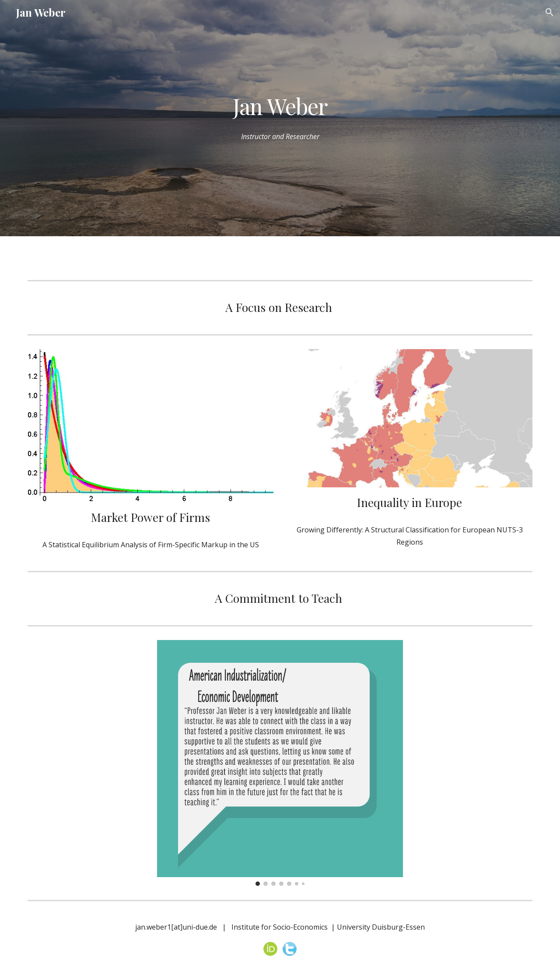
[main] (280, 106)
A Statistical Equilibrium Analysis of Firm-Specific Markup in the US (151, 545)
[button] (549, 12)
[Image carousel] (280, 763)
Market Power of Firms (150, 517)
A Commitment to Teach (278, 598)
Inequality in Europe (409, 502)
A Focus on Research (279, 307)
